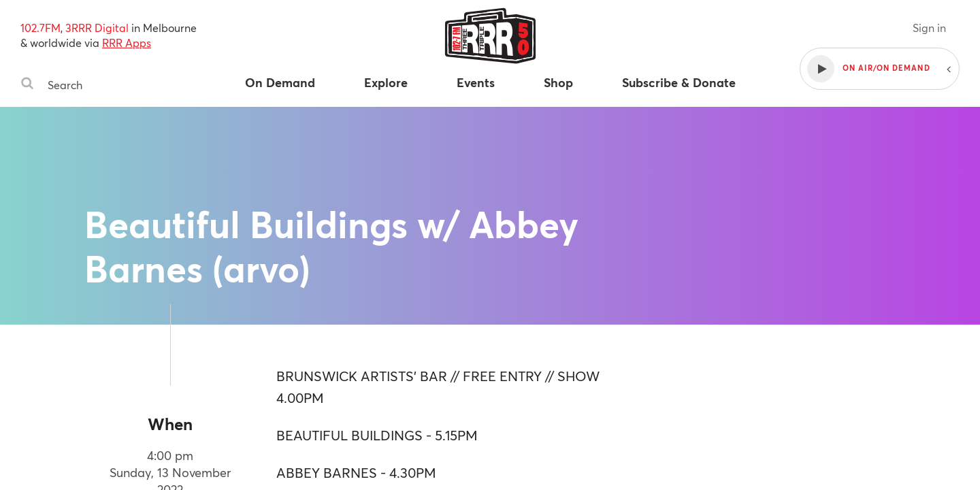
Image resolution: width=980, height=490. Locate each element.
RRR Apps (127, 43)
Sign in (929, 28)
